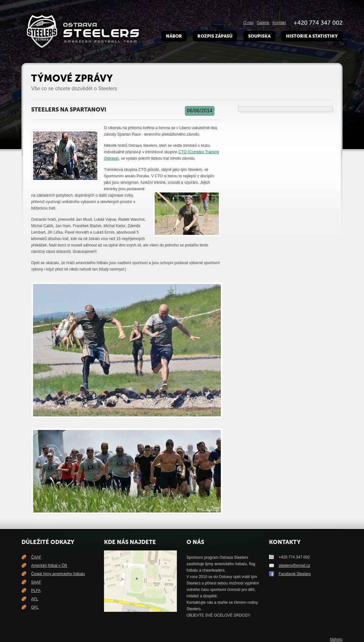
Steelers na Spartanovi (69, 110)
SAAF (36, 582)
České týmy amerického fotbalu (58, 574)
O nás (248, 23)
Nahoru (336, 639)
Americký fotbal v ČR (49, 566)
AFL (35, 599)
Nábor (174, 36)
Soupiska (259, 36)
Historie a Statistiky (312, 36)
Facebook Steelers (295, 574)
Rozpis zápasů (215, 36)
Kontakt (279, 23)
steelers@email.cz (294, 566)
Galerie (263, 23)
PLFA (36, 591)
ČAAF (36, 557)
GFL (35, 607)
